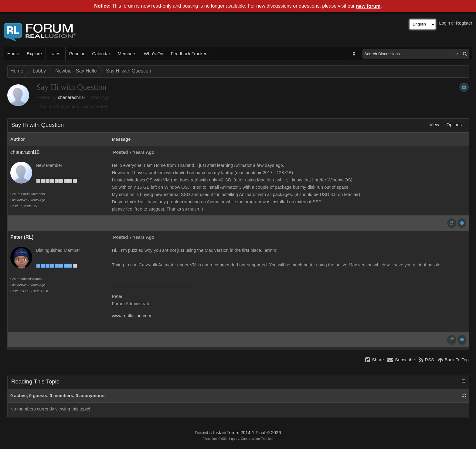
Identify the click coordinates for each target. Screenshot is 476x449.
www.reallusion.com (131, 316)
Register (464, 23)
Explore (34, 54)
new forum (368, 6)
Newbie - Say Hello (76, 71)
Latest (56, 54)
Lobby (39, 71)
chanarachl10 (71, 97)
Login (445, 23)
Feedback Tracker (189, 54)
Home (13, 54)
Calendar (101, 54)
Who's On (154, 54)
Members (127, 54)
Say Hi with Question (129, 71)
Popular (77, 54)
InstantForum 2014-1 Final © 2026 (247, 433)
